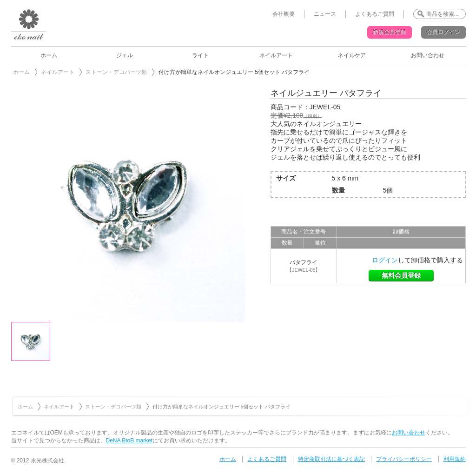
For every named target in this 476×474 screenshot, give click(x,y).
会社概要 (284, 14)
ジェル (125, 55)
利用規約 (455, 459)
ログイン (385, 260)
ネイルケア (352, 55)
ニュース (325, 14)
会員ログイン (443, 32)
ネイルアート (276, 55)
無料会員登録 (401, 275)
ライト (200, 55)
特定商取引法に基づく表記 (331, 459)
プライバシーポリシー (404, 459)
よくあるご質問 (375, 14)
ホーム (49, 55)
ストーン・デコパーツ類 (116, 72)
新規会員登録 (390, 32)
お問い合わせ (428, 55)
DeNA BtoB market (129, 441)
